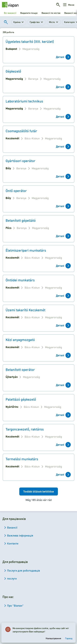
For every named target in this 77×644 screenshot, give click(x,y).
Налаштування (53, 638)
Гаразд (69, 638)
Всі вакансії (10, 13)
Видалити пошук (29, 13)
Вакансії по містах (51, 13)
